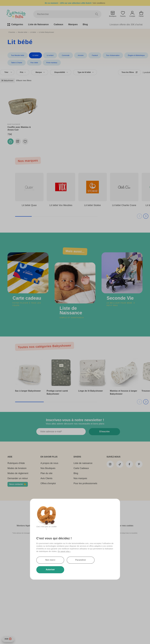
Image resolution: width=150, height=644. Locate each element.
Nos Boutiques (48, 470)
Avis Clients (46, 480)
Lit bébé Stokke (93, 205)
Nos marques (80, 480)
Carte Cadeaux (81, 470)
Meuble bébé (23, 32)
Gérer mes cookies (125, 527)
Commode (66, 55)
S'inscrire (103, 433)
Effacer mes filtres (24, 80)
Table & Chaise (17, 63)
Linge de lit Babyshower (91, 391)
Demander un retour (18, 480)
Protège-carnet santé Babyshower (57, 392)
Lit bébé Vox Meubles (61, 205)
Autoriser (74, 570)
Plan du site (46, 475)
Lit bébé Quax (29, 205)
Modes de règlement (18, 475)
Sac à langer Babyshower (28, 391)
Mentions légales (24, 527)
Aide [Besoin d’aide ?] (8, 639)
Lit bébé (33, 32)
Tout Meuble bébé (18, 55)
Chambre (12, 32)
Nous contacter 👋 (18, 486)
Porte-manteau (52, 63)
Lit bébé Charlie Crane (124, 205)
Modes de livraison (17, 470)
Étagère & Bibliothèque (136, 55)
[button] (143, 216)
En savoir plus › (64, 542)
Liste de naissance (83, 465)
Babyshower (7, 80)
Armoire (81, 55)
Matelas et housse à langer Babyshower (124, 392)
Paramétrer (72, 560)
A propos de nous (49, 465)
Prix (23, 72)
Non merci (72, 550)
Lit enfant (50, 55)
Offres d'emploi (48, 485)
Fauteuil (95, 55)
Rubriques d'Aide (16, 465)
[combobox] (7, 72)
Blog (76, 475)
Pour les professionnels (85, 485)
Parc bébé (34, 63)
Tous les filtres (130, 72)
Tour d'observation (113, 55)
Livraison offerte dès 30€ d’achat (126, 25)
